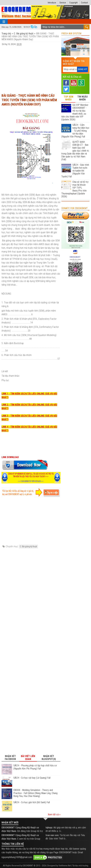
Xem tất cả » (54, 814)
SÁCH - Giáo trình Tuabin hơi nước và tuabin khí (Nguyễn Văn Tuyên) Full (75, 171)
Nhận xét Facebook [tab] (10, 758)
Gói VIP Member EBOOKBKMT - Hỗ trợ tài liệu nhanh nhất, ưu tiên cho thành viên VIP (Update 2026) (75, 112)
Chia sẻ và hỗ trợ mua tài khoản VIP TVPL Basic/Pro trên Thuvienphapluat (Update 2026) (75, 189)
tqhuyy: (49, 828)
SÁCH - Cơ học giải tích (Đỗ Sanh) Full (32, 802)
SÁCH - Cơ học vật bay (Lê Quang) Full (32, 778)
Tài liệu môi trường (80, 866)
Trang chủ (7, 34)
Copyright (73, 3)
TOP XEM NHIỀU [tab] (68, 98)
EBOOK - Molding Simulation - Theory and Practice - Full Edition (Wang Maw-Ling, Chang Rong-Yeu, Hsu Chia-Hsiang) (35, 793)
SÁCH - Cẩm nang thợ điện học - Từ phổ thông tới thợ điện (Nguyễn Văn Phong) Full (75, 131)
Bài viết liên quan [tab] (28, 758)
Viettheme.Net (65, 866)
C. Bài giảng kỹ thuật (24, 34)
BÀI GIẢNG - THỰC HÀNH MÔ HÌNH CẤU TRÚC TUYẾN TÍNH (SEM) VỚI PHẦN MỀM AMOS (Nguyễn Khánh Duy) (29, 100)
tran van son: (52, 835)
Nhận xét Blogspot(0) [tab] (49, 758)
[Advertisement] (31, 68)
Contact (84, 3)
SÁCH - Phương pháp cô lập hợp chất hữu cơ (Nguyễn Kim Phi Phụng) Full (35, 767)
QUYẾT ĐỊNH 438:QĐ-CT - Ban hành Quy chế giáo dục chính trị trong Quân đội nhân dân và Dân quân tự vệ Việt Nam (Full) (75, 151)
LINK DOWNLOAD (10, 457)
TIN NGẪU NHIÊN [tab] (82, 98)
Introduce (52, 3)
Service (63, 3)
